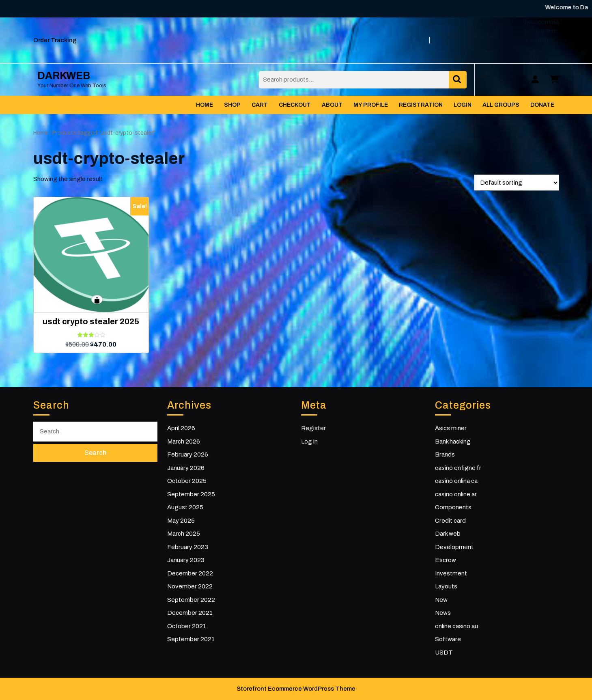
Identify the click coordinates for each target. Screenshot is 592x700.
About (332, 105)
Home (205, 105)
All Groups (501, 105)
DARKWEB (64, 76)
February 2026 (188, 454)
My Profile (371, 105)
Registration (421, 105)
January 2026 (186, 468)
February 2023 (188, 547)
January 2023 (186, 560)
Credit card (450, 521)
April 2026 (181, 428)
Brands (445, 454)
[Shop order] (517, 183)
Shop (232, 105)
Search (458, 80)
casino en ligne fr (458, 468)
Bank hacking (453, 442)
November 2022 (190, 586)
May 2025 (181, 521)
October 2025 (187, 481)
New (441, 600)
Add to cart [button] (97, 299)
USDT (444, 653)
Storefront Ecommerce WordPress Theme (296, 689)
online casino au (456, 626)
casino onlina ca (456, 481)
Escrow (446, 560)
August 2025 (185, 507)
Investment (451, 573)
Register (313, 428)
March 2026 (184, 442)
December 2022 (190, 573)
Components (453, 507)
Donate (542, 105)
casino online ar (456, 494)
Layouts (446, 586)
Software (448, 639)
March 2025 (184, 534)
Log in (309, 442)
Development (454, 547)
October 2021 (187, 626)
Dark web (448, 534)
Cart (260, 105)
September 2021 (191, 639)
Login (463, 105)
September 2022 (191, 600)
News (443, 613)
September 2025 (191, 494)
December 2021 (190, 613)
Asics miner (451, 428)
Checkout (295, 105)
